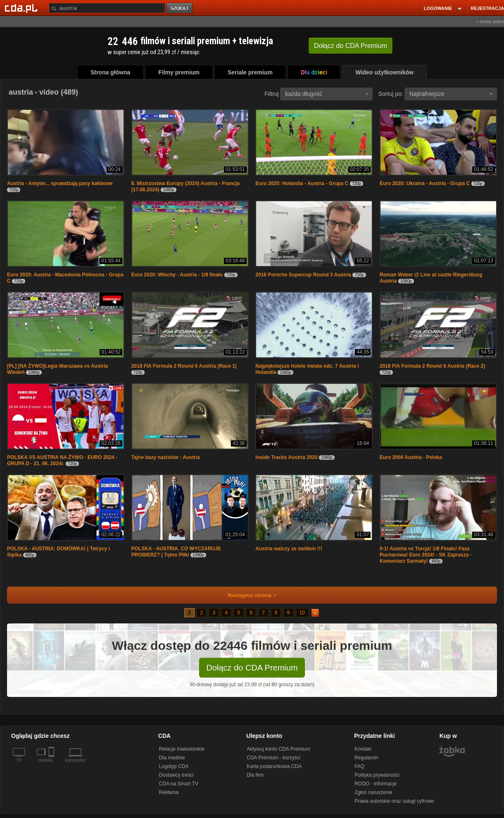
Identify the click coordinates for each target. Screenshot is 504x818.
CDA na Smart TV (179, 784)
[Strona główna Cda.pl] (22, 8)
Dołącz (351, 46)
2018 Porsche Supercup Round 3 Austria (303, 275)
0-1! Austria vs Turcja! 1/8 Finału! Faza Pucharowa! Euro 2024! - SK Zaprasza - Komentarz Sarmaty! (426, 555)
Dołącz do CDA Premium (252, 668)
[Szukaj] (107, 8)
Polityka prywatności (377, 775)
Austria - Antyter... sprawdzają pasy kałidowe (60, 183)
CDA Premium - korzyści (273, 758)
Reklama (169, 792)
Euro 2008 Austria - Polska (411, 457)
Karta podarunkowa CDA (274, 766)
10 (302, 613)
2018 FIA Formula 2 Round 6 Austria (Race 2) (432, 366)
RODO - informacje (376, 784)
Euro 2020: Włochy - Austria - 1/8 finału (177, 275)
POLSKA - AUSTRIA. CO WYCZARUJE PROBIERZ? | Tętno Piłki (176, 552)
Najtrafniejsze (451, 94)
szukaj (180, 8)
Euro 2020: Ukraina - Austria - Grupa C (425, 183)
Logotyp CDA (174, 766)
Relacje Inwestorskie (182, 749)
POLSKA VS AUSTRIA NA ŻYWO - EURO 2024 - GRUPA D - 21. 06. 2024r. (62, 460)
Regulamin (366, 758)
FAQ (359, 766)
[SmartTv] (52, 765)
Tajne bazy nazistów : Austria (166, 457)
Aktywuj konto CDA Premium (278, 749)
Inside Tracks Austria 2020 (286, 457)
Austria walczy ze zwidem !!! (289, 549)
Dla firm (255, 775)
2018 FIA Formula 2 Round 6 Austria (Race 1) (184, 366)
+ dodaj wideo (490, 21)
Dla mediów (172, 758)
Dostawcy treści (176, 775)
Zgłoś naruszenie (373, 792)
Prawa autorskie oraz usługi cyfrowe (394, 801)
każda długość (327, 94)
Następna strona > (246, 595)
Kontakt (363, 749)
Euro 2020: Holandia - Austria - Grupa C (302, 183)
